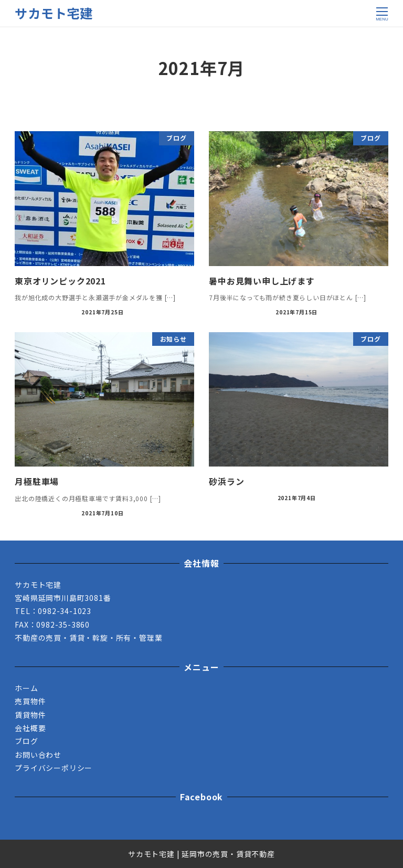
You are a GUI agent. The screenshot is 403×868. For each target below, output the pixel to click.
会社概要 (30, 728)
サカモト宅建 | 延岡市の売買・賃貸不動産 (201, 854)
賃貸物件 (30, 715)
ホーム (26, 688)
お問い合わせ (38, 755)
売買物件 (30, 701)
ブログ (26, 741)
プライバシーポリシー (54, 768)
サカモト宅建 (54, 13)
